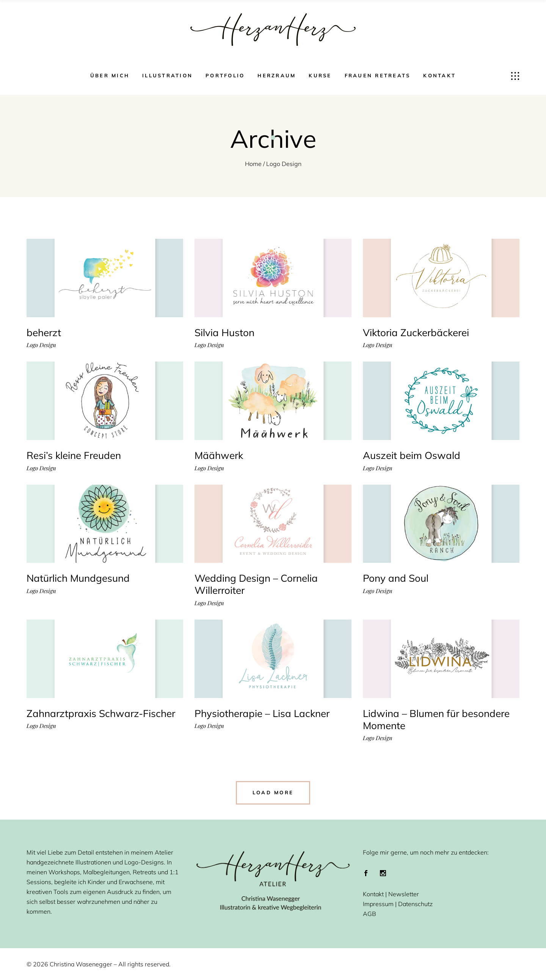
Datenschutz (415, 904)
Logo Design (41, 345)
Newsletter (404, 894)
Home (253, 164)
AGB (369, 914)
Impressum (378, 904)
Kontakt (373, 894)
